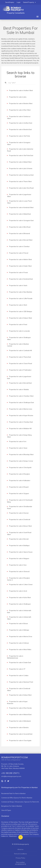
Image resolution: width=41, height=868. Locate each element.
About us (20, 849)
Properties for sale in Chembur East (21, 422)
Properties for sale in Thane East (20, 357)
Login (19, 2)
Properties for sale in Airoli (18, 591)
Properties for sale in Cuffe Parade (21, 298)
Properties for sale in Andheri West (21, 90)
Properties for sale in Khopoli (19, 487)
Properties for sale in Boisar (18, 623)
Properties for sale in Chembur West (21, 396)
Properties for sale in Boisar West (20, 526)
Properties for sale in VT (17, 669)
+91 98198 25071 (10, 773)
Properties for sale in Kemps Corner (21, 461)
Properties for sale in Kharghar (19, 474)
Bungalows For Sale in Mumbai (12, 806)
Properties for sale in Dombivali (20, 519)
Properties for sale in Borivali (19, 539)
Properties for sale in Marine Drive (21, 636)
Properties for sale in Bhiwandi (19, 233)
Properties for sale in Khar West (20, 110)
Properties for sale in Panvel (19, 253)
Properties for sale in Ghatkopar (20, 604)
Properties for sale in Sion (18, 565)
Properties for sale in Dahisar (19, 643)
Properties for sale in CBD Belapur (21, 311)
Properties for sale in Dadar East (20, 662)
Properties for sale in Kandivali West (21, 207)
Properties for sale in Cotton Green (21, 584)
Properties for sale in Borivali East (20, 383)
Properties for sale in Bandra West (21, 103)
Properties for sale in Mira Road (20, 227)
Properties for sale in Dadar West (20, 266)
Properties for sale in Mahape (19, 630)
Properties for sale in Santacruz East (21, 175)
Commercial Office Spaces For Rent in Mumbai (17, 798)
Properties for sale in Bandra (19, 727)
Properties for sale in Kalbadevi (20, 480)
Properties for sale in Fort (18, 441)
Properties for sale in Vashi (18, 285)
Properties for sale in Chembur (19, 246)
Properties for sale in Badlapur (19, 545)
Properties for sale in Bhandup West (21, 454)
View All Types (6, 810)
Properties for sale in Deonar (19, 513)
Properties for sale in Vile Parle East (21, 155)
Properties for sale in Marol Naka (20, 649)
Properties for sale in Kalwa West (20, 695)
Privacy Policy (20, 858)
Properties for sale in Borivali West (21, 240)
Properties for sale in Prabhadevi (20, 370)
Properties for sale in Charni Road (20, 363)
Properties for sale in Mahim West (20, 259)
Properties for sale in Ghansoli (19, 571)
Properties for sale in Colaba (19, 675)
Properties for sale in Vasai (18, 448)
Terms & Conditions (20, 854)
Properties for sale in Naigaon (19, 558)
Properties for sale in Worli (18, 305)
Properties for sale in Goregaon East (21, 220)
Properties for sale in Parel (18, 324)
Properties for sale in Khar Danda (20, 708)
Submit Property (29, 2)
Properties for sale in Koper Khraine (21, 415)
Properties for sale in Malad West (20, 162)
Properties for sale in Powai (18, 272)
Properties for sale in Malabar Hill (20, 428)
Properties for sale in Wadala (19, 389)
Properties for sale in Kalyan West (20, 318)
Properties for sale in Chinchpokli (20, 467)
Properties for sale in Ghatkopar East (21, 402)
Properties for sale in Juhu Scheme (21, 168)
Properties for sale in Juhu (18, 97)
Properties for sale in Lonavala (19, 331)
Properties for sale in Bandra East (20, 129)
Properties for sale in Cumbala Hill (20, 350)
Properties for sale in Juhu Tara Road (21, 188)
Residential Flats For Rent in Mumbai (13, 793)
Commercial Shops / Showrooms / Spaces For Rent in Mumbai (20, 802)
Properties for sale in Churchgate (20, 740)
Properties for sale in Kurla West (20, 597)
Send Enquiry (10, 2)
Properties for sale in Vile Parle (20, 136)
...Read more (12, 836)
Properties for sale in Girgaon (19, 493)
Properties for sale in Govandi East (21, 734)
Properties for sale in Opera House (21, 552)
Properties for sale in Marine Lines (21, 409)
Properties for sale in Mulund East (20, 714)
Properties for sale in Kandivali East (21, 279)
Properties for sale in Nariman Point (21, 682)
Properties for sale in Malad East (20, 214)
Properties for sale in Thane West (20, 181)
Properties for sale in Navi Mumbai (21, 292)
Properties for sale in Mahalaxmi (20, 721)
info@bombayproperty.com (11, 776)
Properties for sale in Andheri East (21, 123)
